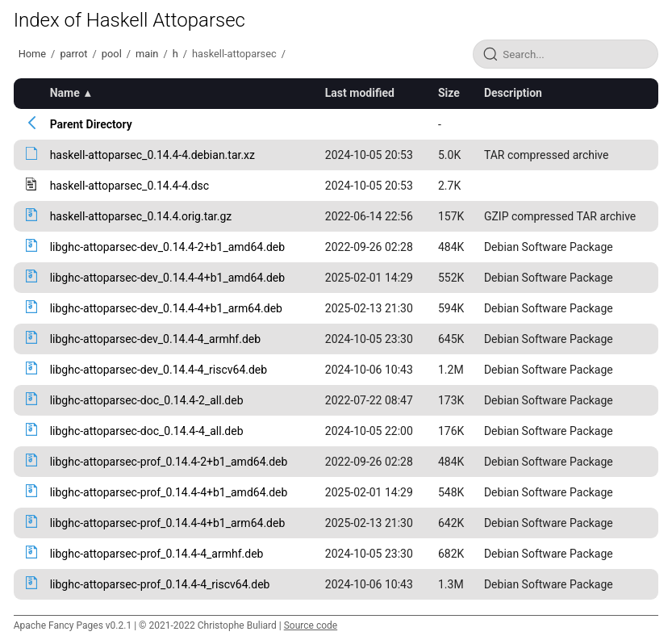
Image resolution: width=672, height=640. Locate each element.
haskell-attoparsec (234, 54)
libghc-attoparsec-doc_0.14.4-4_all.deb (147, 431)
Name (65, 93)
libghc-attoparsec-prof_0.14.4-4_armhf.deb (157, 554)
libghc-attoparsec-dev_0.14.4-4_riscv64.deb (159, 370)
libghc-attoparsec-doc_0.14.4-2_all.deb (147, 400)
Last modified (360, 93)
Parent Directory (91, 124)
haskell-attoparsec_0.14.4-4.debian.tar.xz (152, 155)
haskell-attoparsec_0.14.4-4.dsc (129, 186)
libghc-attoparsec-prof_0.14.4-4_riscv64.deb (160, 584)
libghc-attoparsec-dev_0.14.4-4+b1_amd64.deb (167, 278)
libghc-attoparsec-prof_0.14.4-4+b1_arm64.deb (168, 523)
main (147, 54)
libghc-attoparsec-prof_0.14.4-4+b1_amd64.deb (169, 492)
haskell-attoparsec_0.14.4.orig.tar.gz (141, 216)
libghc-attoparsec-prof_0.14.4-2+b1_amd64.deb (169, 462)
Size (449, 93)
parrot (73, 54)
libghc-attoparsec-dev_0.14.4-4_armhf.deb (155, 339)
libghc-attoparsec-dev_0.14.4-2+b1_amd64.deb (167, 247)
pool (112, 54)
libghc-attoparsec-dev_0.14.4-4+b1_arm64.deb (166, 308)
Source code (311, 625)
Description (513, 93)
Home (32, 54)
